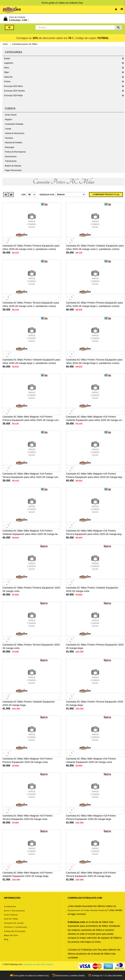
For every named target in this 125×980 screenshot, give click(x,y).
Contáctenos (10, 906)
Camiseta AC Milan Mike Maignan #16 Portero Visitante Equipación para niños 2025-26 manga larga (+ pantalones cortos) (31, 534)
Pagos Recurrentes (13, 170)
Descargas (10, 147)
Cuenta (8, 129)
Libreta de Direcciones (15, 133)
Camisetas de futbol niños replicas (38, 964)
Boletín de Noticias (13, 166)
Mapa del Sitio (11, 935)
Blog (6, 939)
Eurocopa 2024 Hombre (14, 91)
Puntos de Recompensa (15, 152)
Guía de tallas (11, 919)
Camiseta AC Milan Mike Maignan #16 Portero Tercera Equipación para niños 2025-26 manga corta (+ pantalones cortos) (31, 477)
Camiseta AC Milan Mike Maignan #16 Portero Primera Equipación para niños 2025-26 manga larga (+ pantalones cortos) (95, 477)
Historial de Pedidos (14, 143)
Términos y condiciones (16, 927)
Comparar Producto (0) (106, 195)
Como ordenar (11, 915)
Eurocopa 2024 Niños (13, 86)
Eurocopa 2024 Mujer (13, 95)
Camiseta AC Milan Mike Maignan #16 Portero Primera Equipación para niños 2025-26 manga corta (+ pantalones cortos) (31, 420)
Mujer (7, 72)
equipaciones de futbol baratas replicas (87, 910)
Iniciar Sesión (11, 115)
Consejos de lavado (14, 923)
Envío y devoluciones (14, 911)
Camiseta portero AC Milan (25, 44)
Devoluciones (11, 157)
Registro (9, 120)
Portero (7, 82)
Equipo (7, 58)
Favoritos (9, 138)
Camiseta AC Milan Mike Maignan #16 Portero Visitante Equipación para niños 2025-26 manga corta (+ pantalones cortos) (95, 420)
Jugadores (9, 63)
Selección (8, 77)
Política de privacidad (15, 931)
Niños (7, 68)
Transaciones (11, 161)
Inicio (5, 44)
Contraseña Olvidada (14, 124)
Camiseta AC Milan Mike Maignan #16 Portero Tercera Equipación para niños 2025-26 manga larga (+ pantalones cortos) (94, 534)
